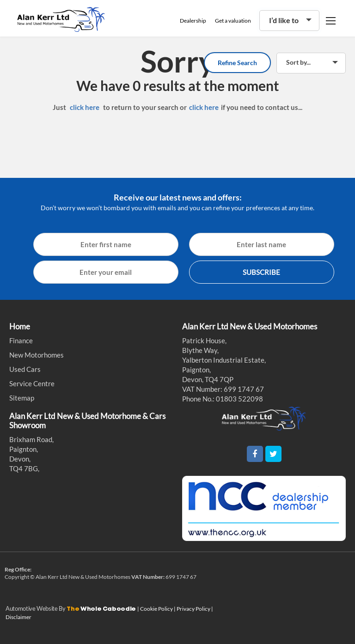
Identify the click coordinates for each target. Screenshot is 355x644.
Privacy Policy (194, 609)
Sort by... (298, 62)
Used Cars (25, 369)
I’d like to (284, 20)
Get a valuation (233, 21)
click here (85, 107)
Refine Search (237, 63)
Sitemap (22, 398)
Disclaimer (18, 617)
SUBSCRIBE (261, 272)
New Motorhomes (37, 355)
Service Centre (32, 383)
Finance (21, 340)
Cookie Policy (157, 609)
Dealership (193, 21)
